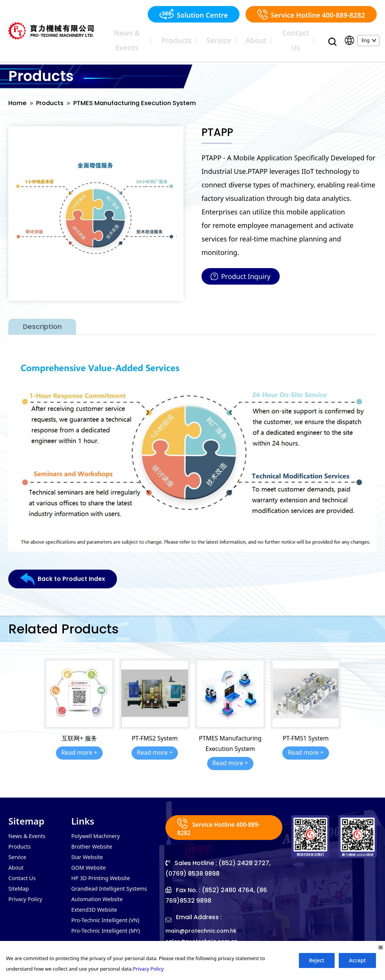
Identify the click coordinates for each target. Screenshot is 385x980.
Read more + (79, 742)
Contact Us (297, 35)
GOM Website (90, 859)
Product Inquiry (241, 266)
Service (237, 35)
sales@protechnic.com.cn (205, 932)
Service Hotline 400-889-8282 (311, 14)
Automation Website (100, 893)
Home (18, 93)
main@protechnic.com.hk (205, 921)
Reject (317, 960)
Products (206, 35)
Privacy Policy (27, 893)
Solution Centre (194, 14)
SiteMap (20, 882)
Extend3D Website (97, 905)
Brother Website (94, 837)
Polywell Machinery (98, 826)
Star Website (89, 848)
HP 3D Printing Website (104, 871)
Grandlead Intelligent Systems (114, 882)
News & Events (166, 35)
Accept (357, 960)
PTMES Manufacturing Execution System (146, 93)
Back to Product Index (67, 569)
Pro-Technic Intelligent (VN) (109, 916)
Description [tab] (42, 317)
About (265, 35)
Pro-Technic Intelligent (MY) (110, 927)
